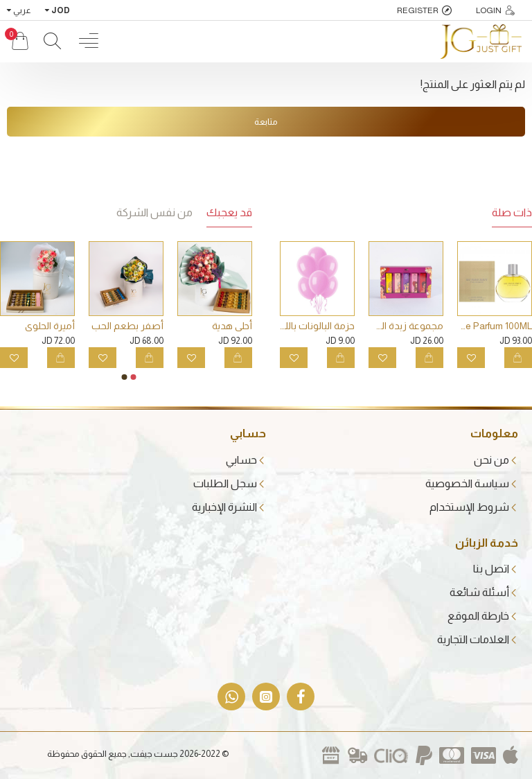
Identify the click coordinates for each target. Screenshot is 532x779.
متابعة (266, 122)
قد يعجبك (229, 212)
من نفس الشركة (154, 212)
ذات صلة (512, 212)
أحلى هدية (232, 326)
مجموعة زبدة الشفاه (406, 326)
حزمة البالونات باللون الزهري (317, 326)
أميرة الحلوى (50, 326)
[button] (134, 377)
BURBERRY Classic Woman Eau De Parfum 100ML (495, 326)
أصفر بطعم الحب (127, 326)
